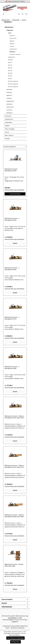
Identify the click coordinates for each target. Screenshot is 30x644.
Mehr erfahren (9, 135)
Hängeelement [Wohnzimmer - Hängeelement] (10, 101)
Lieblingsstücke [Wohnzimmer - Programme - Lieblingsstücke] (11, 57)
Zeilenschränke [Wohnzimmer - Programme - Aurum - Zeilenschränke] (13, 38)
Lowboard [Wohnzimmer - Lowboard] (9, 98)
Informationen (7, 607)
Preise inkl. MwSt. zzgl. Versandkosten (14, 190)
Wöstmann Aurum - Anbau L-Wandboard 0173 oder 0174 (15, 466)
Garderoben (8, 122)
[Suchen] (19, 14)
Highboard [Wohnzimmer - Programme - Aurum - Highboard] (12, 41)
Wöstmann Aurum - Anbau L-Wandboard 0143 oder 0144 (15, 417)
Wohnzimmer (9, 27)
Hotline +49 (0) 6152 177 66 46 (15, 1)
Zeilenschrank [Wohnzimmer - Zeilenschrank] (10, 107)
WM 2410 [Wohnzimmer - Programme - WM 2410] (10, 76)
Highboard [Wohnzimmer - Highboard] (9, 95)
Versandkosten (12, 618)
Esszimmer (8, 116)
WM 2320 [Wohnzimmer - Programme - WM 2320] (10, 71)
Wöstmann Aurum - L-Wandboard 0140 (12, 269)
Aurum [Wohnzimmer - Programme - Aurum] (10, 33)
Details (15, 243)
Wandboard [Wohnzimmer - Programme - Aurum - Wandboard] (12, 52)
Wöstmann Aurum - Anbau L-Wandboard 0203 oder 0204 (15, 516)
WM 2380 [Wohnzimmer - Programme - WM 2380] (10, 73)
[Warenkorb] (26, 14)
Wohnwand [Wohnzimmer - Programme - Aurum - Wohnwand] (12, 36)
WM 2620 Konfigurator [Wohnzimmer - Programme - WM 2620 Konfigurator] (13, 87)
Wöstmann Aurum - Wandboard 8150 (11, 170)
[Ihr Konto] (23, 14)
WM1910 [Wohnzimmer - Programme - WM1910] (10, 62)
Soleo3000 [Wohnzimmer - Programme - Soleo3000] (10, 60)
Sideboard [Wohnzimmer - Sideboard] (9, 92)
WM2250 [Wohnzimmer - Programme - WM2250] (10, 68)
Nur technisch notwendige (15, 638)
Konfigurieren (15, 642)
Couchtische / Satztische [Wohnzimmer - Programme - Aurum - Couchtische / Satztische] (15, 54)
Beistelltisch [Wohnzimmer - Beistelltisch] (10, 113)
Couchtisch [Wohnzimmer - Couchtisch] (9, 110)
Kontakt (7, 139)
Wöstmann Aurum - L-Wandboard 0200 (12, 368)
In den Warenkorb (15, 194)
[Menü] (4, 14)
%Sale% (7, 126)
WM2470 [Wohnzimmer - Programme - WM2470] (10, 79)
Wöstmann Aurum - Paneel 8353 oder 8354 (14, 565)
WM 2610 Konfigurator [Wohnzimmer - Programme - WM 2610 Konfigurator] (13, 84)
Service (7, 132)
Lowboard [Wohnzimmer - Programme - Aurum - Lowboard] (12, 46)
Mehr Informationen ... (15, 635)
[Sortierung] (15, 147)
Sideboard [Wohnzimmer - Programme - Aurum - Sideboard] (12, 44)
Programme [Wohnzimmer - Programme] (10, 30)
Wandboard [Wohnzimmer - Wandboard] (9, 104)
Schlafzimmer (9, 119)
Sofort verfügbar (10, 129)
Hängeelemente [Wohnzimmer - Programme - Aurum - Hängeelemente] (13, 49)
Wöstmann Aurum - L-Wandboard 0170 (12, 318)
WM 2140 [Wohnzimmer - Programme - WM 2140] (10, 65)
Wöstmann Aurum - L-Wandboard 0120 (12, 219)
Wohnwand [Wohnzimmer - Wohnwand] (9, 89)
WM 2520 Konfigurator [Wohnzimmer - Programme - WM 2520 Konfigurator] (13, 81)
